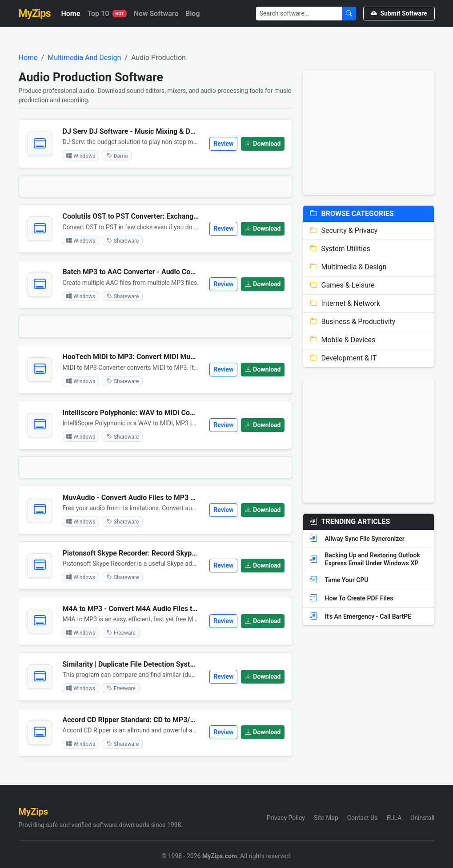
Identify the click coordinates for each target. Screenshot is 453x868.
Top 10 (107, 14)
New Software (156, 14)
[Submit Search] (349, 14)
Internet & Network (345, 303)
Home (70, 14)
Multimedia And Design (84, 58)
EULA (394, 818)
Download (263, 144)
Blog (192, 14)
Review (223, 144)
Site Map (326, 818)
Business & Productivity (353, 322)
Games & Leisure (342, 285)
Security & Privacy (344, 230)
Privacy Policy (286, 818)
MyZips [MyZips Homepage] (35, 13)
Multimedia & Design (348, 267)
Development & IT (343, 358)
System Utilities (340, 249)
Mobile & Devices (343, 340)
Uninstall (422, 818)
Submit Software (399, 13)
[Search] (299, 14)
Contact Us (363, 818)
